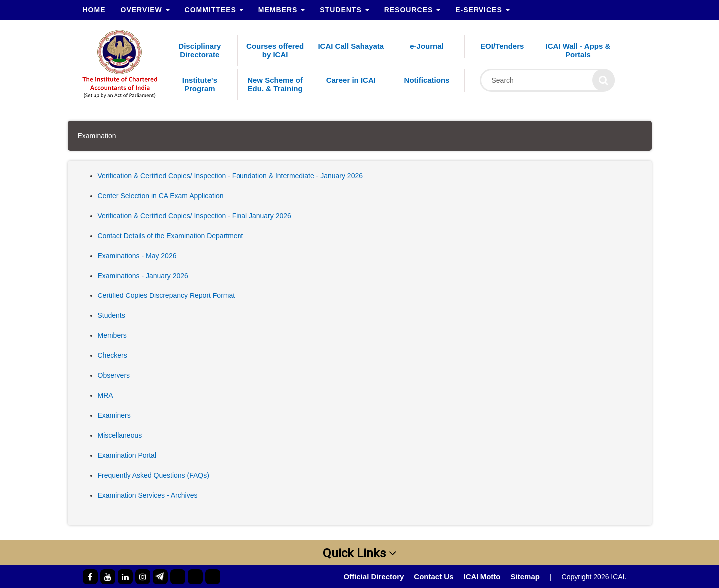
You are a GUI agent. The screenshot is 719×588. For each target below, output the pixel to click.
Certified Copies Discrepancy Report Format (166, 295)
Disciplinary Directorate (199, 50)
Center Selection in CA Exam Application (161, 196)
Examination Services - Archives (148, 495)
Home (94, 10)
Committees (214, 10)
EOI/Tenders (502, 46)
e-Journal (427, 46)
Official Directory (373, 576)
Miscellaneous (120, 435)
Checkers (113, 355)
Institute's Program (200, 84)
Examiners (114, 415)
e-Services (482, 10)
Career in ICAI (351, 80)
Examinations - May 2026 (137, 256)
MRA (106, 395)
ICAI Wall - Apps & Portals (578, 50)
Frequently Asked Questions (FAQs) (153, 475)
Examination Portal (127, 455)
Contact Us (433, 576)
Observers (114, 375)
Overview (145, 10)
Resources (412, 10)
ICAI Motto (482, 576)
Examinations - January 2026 (143, 276)
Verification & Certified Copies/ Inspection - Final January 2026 (195, 216)
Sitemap (525, 576)
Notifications (427, 80)
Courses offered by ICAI (275, 50)
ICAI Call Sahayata (351, 46)
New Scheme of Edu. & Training (275, 84)
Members (282, 10)
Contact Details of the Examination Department (171, 236)
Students (344, 10)
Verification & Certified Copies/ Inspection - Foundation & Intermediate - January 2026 (231, 176)
